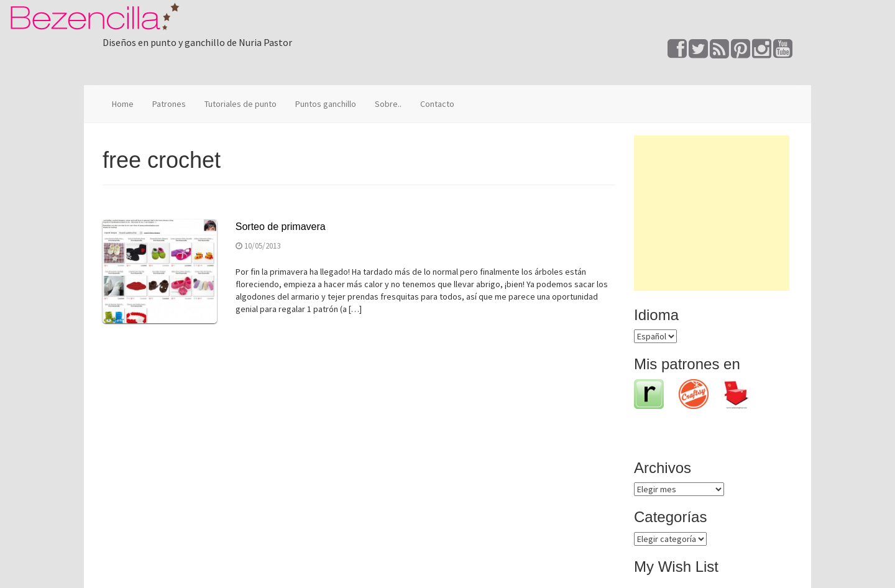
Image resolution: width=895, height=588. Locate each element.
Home (123, 104)
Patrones (169, 104)
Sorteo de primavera (281, 227)
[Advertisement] (712, 213)
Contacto (437, 104)
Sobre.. (388, 104)
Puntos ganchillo (326, 104)
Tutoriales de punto (241, 104)
